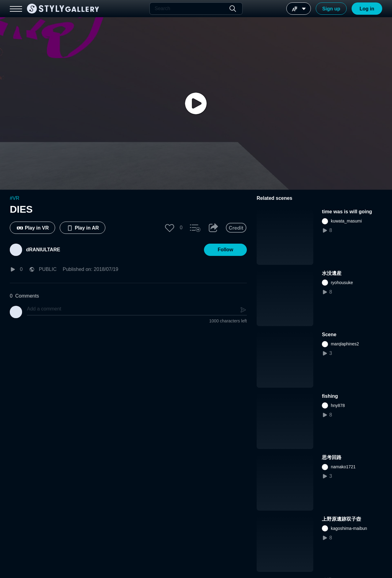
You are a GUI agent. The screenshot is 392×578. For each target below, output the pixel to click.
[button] (170, 228)
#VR (15, 198)
